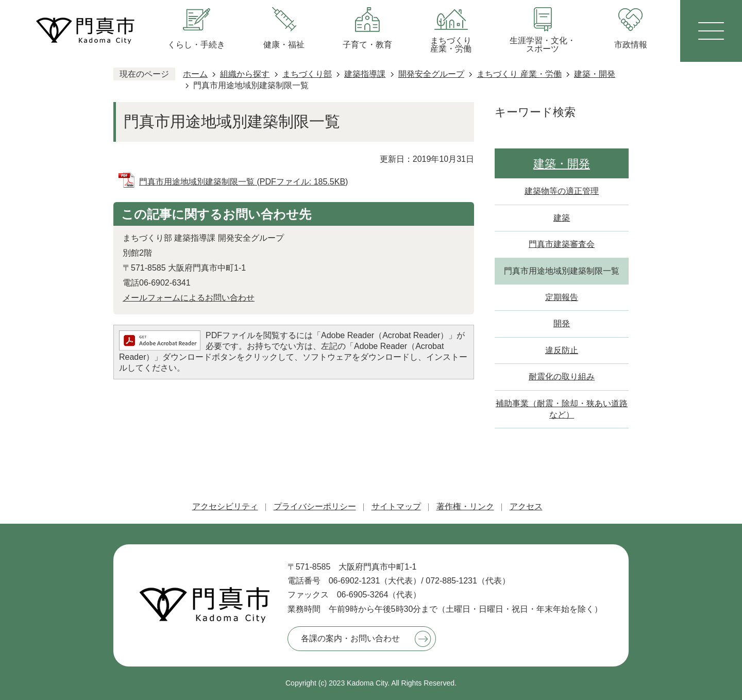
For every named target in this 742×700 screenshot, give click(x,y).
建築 (562, 218)
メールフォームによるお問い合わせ (189, 298)
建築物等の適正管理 (562, 191)
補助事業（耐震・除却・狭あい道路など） (562, 409)
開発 (562, 323)
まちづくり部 (307, 74)
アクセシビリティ (225, 506)
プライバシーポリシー (315, 506)
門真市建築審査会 (562, 244)
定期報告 (562, 297)
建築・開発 (595, 74)
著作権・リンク (465, 506)
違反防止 (562, 350)
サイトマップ (396, 506)
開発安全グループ (431, 74)
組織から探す (245, 74)
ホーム (195, 74)
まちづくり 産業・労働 (519, 74)
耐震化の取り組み (562, 377)
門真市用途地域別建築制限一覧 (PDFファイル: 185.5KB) (243, 182)
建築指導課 (365, 74)
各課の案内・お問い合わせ (350, 638)
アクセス (526, 506)
